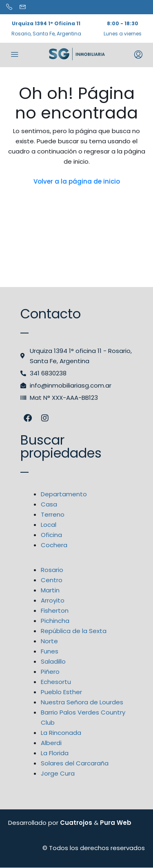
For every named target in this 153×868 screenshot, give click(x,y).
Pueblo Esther (61, 692)
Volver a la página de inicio (77, 181)
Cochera (54, 545)
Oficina (51, 535)
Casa (49, 504)
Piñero (50, 672)
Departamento (64, 494)
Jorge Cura (58, 773)
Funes (50, 651)
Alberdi (51, 743)
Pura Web (116, 823)
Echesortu (56, 682)
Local (49, 525)
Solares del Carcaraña (75, 763)
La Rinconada (61, 733)
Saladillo (53, 661)
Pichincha (55, 621)
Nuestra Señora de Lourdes (82, 702)
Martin (50, 590)
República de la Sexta (74, 631)
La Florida (55, 753)
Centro (52, 580)
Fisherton (55, 610)
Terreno (53, 514)
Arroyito (53, 600)
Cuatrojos (76, 823)
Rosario (52, 570)
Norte (49, 641)
